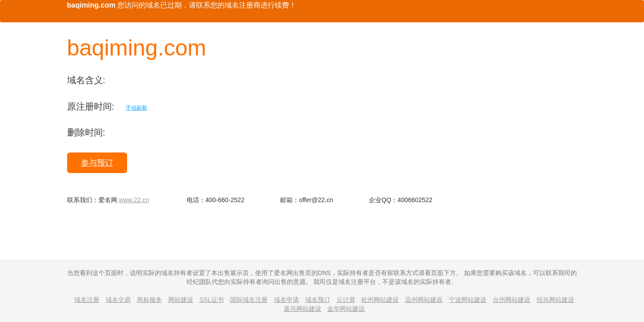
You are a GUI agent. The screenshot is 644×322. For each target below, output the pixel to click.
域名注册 (87, 300)
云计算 (346, 300)
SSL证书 (212, 300)
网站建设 (181, 300)
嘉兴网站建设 (303, 309)
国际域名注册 (249, 300)
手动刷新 (136, 108)
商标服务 (149, 300)
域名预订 (318, 300)
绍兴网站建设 (555, 300)
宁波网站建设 (468, 300)
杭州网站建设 (380, 300)
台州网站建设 (512, 300)
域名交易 (118, 300)
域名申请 (286, 300)
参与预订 (97, 163)
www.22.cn (134, 200)
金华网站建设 (346, 309)
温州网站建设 (424, 300)
